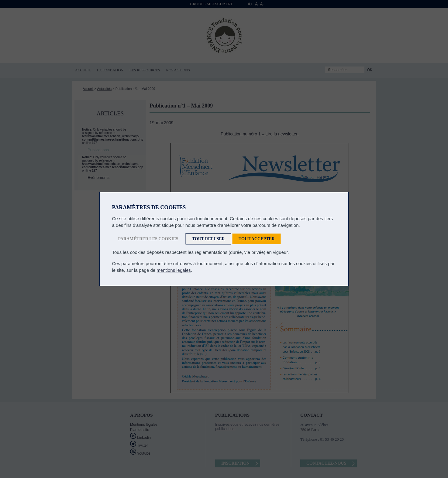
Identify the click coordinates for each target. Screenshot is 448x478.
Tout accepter (257, 239)
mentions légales (174, 270)
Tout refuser (208, 239)
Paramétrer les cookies (148, 239)
